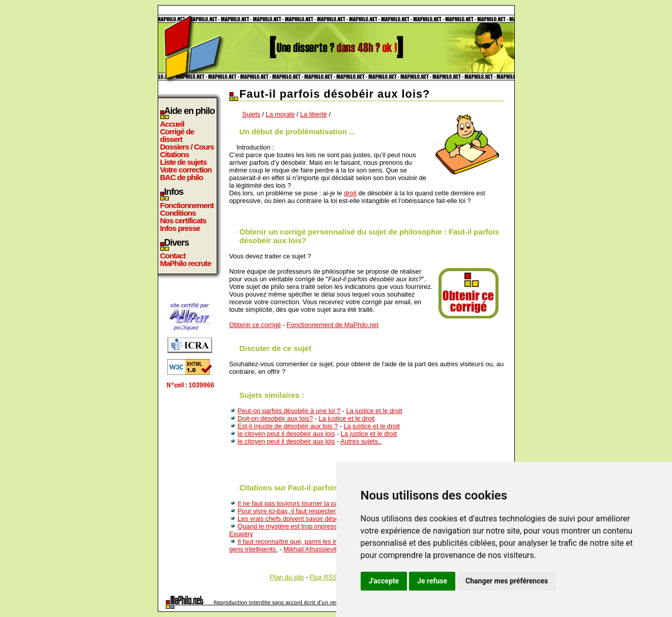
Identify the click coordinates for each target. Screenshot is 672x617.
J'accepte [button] (384, 581)
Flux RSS (324, 577)
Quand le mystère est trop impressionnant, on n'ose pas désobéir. (332, 526)
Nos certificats (183, 221)
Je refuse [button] (432, 581)
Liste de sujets (184, 162)
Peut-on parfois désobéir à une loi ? (289, 411)
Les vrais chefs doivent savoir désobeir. (294, 519)
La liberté (314, 114)
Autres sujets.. (361, 441)
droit (350, 193)
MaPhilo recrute (186, 263)
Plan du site (287, 577)
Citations (175, 154)
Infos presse (180, 228)
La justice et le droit (374, 411)
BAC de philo (182, 177)
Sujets (251, 114)
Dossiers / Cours (187, 147)
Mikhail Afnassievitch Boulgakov (329, 549)
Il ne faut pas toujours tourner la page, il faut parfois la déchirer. (329, 503)
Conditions (178, 213)
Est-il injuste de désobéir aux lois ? (288, 426)
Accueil (172, 124)
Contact (173, 256)
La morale (280, 114)
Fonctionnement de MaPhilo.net (333, 325)
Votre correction (186, 170)
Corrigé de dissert (177, 135)
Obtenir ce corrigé (255, 325)
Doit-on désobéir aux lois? (275, 418)
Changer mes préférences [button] (507, 581)
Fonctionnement (187, 205)
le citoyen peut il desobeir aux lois (286, 434)
